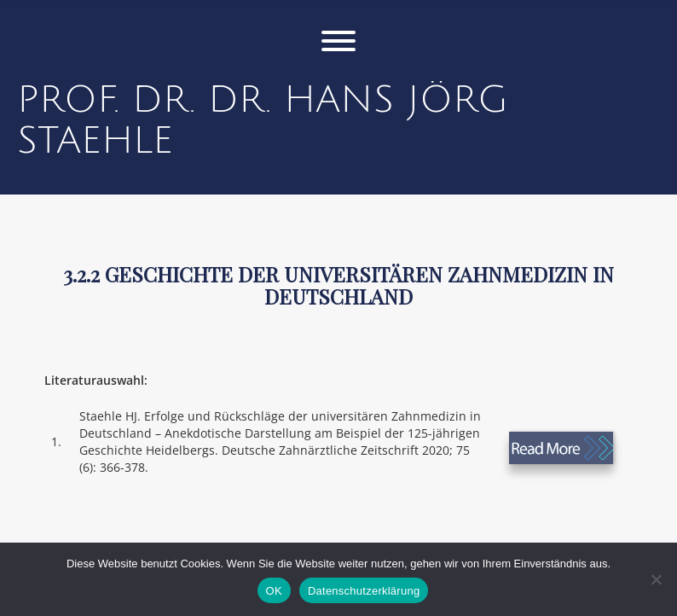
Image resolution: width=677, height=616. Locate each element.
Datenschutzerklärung (364, 591)
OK (274, 591)
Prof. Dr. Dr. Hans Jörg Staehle (263, 120)
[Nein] (656, 579)
